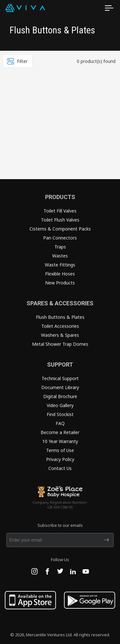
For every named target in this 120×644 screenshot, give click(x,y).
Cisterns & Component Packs (60, 229)
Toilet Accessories (60, 326)
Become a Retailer (60, 432)
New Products (60, 283)
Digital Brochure (60, 396)
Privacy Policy (60, 459)
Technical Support (60, 378)
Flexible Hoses (60, 274)
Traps (60, 247)
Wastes (60, 256)
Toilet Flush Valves (60, 220)
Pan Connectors (60, 238)
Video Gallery (60, 405)
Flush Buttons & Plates (60, 317)
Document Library (60, 387)
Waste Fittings (60, 265)
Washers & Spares (60, 335)
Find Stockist (60, 414)
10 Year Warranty (60, 441)
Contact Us (60, 468)
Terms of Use (60, 450)
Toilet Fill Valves (60, 211)
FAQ (60, 423)
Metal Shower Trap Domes (60, 344)
